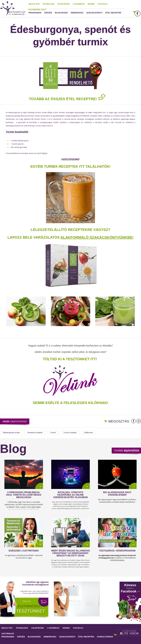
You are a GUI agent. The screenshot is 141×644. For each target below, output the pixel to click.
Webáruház (77, 13)
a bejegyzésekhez (15, 421)
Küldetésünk (64, 4)
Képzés (48, 13)
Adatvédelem (8, 634)
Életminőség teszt (37, 10)
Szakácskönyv (94, 13)
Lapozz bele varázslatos (34, 237)
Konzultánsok (105, 637)
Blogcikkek (61, 13)
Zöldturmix (89, 432)
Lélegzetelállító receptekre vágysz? (70, 230)
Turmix (53, 432)
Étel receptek (113, 13)
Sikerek (91, 4)
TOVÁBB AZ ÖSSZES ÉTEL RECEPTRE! (68, 99)
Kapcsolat (103, 4)
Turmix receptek (70, 432)
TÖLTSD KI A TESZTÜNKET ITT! (70, 359)
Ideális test (34, 4)
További (126, 450)
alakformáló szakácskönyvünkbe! (97, 237)
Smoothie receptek (35, 432)
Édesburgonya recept (11, 432)
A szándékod (79, 4)
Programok (35, 13)
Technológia (49, 4)
